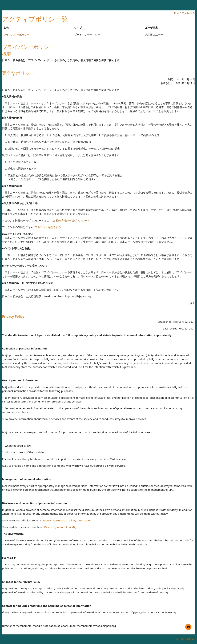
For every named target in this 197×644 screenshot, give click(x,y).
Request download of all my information (67, 520)
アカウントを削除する (48, 227)
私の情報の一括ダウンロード (73, 220)
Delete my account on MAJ (60, 527)
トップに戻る (185, 639)
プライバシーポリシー (17, 35)
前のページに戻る (184, 13)
